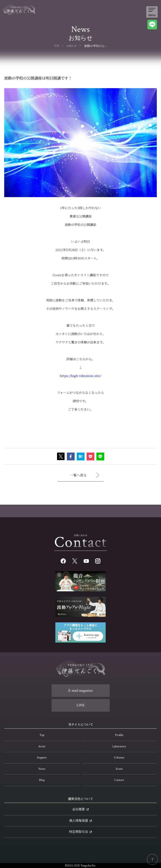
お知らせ (71, 46)
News (42, 769)
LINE (81, 705)
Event (119, 769)
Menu (152, 12)
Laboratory (119, 746)
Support (42, 757)
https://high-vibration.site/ (80, 376)
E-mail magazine (81, 691)
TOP (56, 46)
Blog (42, 780)
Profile (119, 735)
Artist (42, 746)
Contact (119, 780)
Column (119, 757)
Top (42, 735)
